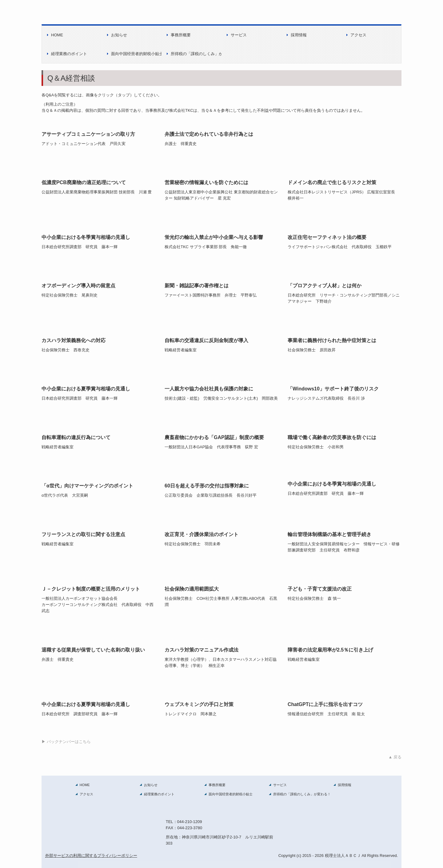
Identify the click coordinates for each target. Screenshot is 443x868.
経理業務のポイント (69, 54)
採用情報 (299, 35)
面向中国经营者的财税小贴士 (136, 54)
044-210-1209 (190, 822)
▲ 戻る (395, 757)
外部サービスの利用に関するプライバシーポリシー (91, 856)
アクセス (358, 35)
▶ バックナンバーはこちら (66, 742)
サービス (239, 35)
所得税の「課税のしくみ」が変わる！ (196, 54)
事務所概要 (181, 35)
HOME (57, 35)
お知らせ (119, 35)
